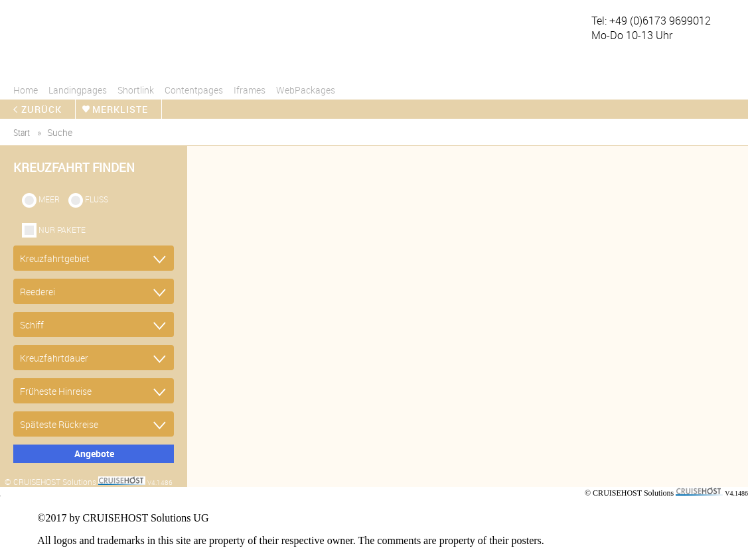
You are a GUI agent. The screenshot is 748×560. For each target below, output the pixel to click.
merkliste (120, 109)
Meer (49, 199)
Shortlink (136, 90)
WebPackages (306, 90)
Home (26, 90)
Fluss (97, 199)
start (22, 132)
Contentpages (194, 90)
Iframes (250, 90)
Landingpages (78, 90)
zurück (41, 109)
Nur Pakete (62, 230)
